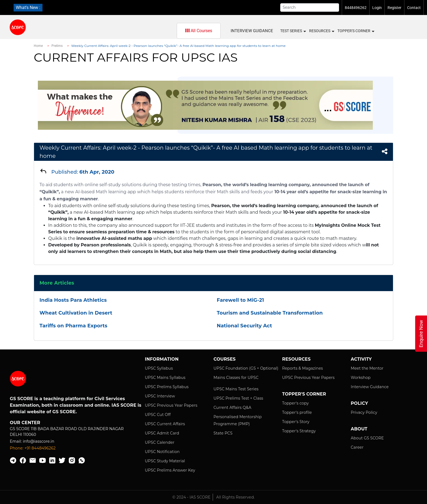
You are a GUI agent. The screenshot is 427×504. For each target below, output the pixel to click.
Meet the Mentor (367, 368)
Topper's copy (295, 403)
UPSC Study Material (165, 461)
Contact (414, 8)
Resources (321, 31)
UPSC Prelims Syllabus (167, 387)
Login (377, 8)
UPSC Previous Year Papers (171, 405)
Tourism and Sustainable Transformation (270, 313)
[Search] (310, 7)
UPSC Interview (160, 396)
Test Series (293, 31)
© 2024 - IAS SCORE (191, 497)
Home (38, 46)
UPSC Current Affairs (165, 424)
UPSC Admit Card (162, 433)
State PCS (223, 433)
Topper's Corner (356, 31)
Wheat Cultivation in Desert (76, 313)
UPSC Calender (160, 442)
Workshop (361, 378)
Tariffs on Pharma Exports (73, 326)
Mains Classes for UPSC (236, 378)
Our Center (25, 423)
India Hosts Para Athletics (73, 300)
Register (394, 8)
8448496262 (356, 8)
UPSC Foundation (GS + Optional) (246, 368)
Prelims (57, 46)
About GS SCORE (367, 438)
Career (357, 447)
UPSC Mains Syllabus (165, 378)
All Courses (199, 31)
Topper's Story (296, 422)
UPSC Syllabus (159, 368)
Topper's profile (297, 412)
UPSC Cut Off (158, 415)
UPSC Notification (162, 452)
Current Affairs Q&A (232, 408)
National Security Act (244, 326)
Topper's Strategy (299, 431)
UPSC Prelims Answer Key (170, 470)
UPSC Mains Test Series (236, 389)
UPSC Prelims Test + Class (238, 398)
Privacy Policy (364, 412)
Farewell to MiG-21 (240, 300)
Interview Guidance (252, 31)
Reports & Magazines (303, 368)
